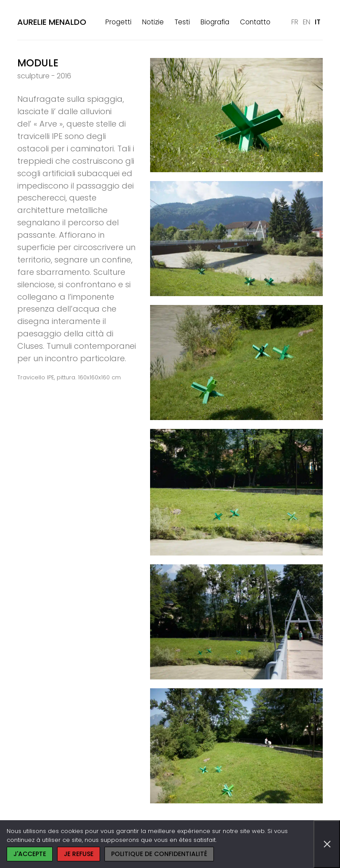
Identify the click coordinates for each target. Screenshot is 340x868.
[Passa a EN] (307, 22)
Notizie (153, 22)
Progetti (118, 22)
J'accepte (30, 854)
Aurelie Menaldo (52, 22)
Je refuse (79, 854)
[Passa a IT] (318, 22)
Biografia (215, 22)
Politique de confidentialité (159, 854)
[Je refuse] (327, 844)
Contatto (255, 22)
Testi (182, 22)
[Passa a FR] (295, 22)
